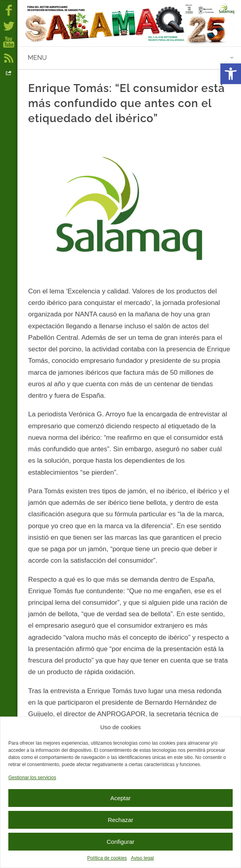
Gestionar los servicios (32, 778)
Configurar (120, 842)
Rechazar (120, 820)
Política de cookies (107, 858)
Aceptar (120, 798)
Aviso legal (142, 858)
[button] (231, 74)
